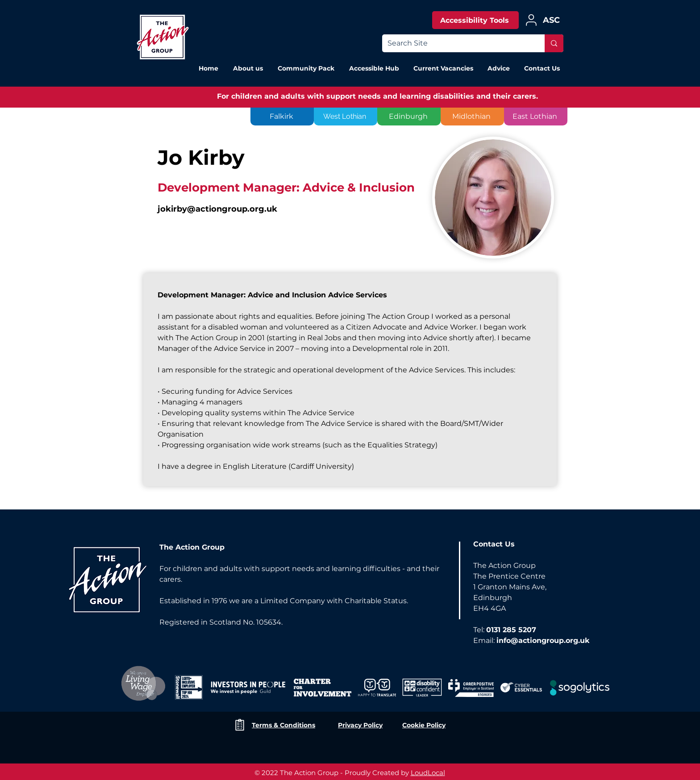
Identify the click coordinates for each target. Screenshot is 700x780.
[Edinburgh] (409, 117)
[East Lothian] (536, 117)
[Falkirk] (282, 117)
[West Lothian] (346, 117)
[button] (498, 68)
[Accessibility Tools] (475, 20)
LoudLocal (428, 773)
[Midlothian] (472, 117)
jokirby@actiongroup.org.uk (217, 209)
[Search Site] (457, 43)
